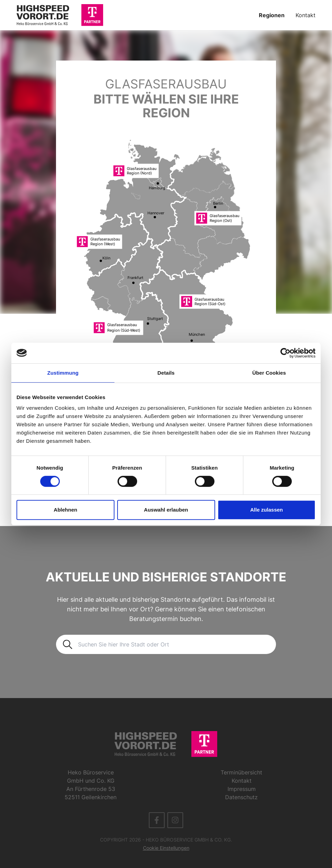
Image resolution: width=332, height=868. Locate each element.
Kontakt (306, 15)
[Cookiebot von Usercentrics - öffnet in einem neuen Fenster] (285, 353)
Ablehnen (65, 510)
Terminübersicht (241, 772)
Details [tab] (166, 373)
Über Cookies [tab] (269, 373)
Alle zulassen (267, 510)
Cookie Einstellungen (166, 848)
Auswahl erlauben (166, 510)
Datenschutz (241, 797)
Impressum (242, 789)
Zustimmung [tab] (63, 373)
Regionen (272, 15)
